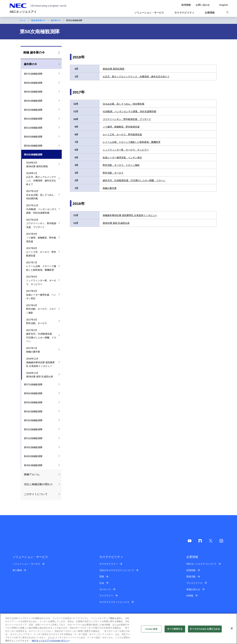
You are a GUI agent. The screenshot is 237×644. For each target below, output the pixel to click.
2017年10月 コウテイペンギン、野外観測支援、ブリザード (41, 223)
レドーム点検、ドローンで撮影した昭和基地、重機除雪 (132, 142)
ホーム (23, 20)
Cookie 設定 (151, 631)
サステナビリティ (109, 564)
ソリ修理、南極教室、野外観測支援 (121, 127)
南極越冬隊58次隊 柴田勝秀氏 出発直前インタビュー (130, 215)
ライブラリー (106, 596)
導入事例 (17, 570)
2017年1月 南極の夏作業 (33, 350)
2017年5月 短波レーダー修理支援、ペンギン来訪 (41, 295)
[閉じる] (232, 630)
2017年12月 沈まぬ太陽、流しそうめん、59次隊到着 (41, 195)
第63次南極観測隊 (33, 110)
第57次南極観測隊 (33, 384)
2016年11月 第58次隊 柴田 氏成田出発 (40, 375)
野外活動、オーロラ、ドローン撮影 (121, 165)
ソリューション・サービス (26, 564)
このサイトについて (36, 494)
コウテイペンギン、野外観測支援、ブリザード (127, 119)
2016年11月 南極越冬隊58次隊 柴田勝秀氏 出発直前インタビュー (40, 362)
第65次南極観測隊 (33, 92)
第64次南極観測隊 (33, 101)
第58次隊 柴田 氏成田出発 (116, 223)
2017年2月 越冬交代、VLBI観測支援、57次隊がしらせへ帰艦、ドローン (41, 336)
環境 (102, 577)
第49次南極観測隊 (33, 456)
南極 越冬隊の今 (38, 20)
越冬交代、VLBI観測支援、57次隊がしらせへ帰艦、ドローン (134, 180)
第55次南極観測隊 (33, 402)
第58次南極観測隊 (33, 155)
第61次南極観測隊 (33, 128)
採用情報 (191, 570)
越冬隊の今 (56, 20)
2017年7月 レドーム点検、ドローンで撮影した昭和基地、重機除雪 (41, 266)
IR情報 (190, 596)
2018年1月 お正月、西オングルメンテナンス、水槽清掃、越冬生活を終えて (41, 179)
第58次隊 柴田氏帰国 (113, 69)
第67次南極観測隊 (33, 74)
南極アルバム (32, 474)
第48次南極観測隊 (33, 465)
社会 (102, 583)
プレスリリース (194, 583)
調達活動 (191, 577)
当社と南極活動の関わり (38, 484)
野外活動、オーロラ (113, 173)
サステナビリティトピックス (114, 602)
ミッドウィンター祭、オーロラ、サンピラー (126, 150)
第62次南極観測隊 (33, 119)
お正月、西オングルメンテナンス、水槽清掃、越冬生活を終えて (136, 77)
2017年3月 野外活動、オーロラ (37, 322)
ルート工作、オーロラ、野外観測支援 (122, 134)
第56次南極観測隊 (33, 393)
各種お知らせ (193, 589)
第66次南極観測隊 (33, 83)
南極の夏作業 (110, 188)
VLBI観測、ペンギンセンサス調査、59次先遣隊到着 (130, 111)
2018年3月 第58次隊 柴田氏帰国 (37, 164)
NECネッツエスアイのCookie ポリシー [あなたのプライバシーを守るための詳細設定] (51, 643)
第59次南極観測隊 (33, 146)
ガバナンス (105, 589)
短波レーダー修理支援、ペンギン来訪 (122, 158)
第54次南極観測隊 (33, 411)
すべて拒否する (175, 631)
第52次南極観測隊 (33, 429)
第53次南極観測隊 (33, 420)
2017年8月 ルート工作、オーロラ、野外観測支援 (41, 252)
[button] (150, 13)
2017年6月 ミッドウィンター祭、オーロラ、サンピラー (41, 280)
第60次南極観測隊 (33, 137)
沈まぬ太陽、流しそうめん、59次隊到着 (124, 104)
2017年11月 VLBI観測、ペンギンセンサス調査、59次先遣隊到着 (41, 209)
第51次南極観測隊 (33, 438)
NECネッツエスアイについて (201, 564)
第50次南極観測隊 (33, 447)
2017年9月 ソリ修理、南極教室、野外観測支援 (41, 238)
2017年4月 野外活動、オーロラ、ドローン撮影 (41, 309)
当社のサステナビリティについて (117, 570)
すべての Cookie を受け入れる (205, 631)
